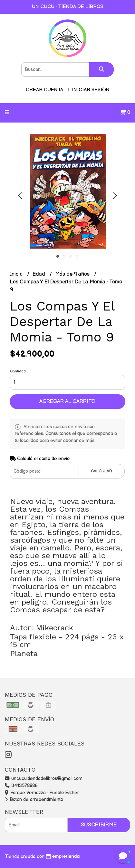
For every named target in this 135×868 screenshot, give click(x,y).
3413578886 (21, 786)
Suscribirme (99, 825)
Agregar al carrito (67, 402)
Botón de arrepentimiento (34, 799)
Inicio (17, 274)
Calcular (101, 471)
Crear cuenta (44, 90)
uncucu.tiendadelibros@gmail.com (44, 779)
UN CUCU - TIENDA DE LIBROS (67, 7)
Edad (39, 274)
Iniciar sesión (91, 90)
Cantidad (18, 371)
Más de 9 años (73, 274)
